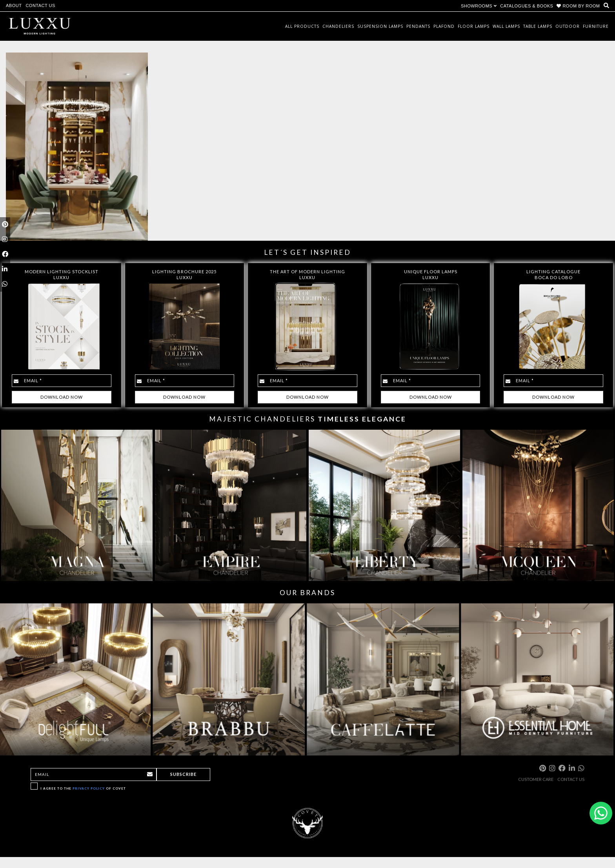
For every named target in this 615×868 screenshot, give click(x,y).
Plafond (444, 26)
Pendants (418, 26)
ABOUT (14, 5)
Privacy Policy (89, 788)
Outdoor (568, 26)
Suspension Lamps (380, 26)
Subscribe (183, 774)
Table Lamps (538, 26)
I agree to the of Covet (83, 788)
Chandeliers (338, 26)
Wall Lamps (506, 26)
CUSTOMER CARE (536, 779)
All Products (302, 26)
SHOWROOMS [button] (479, 6)
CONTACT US (40, 5)
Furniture (596, 26)
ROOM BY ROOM (579, 6)
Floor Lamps (474, 26)
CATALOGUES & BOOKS (527, 6)
